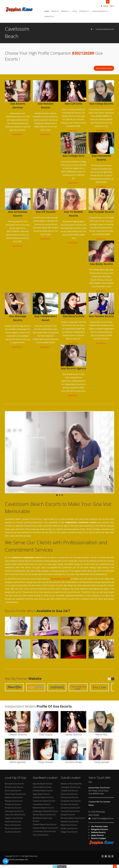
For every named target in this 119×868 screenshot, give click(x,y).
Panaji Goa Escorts (13, 804)
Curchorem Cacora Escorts (44, 831)
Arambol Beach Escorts (43, 791)
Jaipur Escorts (98, 835)
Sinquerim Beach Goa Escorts (45, 828)
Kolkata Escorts (98, 832)
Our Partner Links (99, 826)
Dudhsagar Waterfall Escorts (45, 811)
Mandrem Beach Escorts (43, 808)
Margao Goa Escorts (14, 801)
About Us (55, 11)
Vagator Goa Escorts (14, 818)
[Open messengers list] (6, 861)
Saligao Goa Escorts (69, 832)
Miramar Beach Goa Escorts (73, 818)
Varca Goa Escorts (41, 835)
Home (47, 11)
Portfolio (85, 11)
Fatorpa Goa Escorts (69, 797)
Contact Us (49, 16)
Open (108, 2)
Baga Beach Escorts (41, 794)
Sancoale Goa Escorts (14, 811)
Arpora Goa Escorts (69, 794)
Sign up (104, 6)
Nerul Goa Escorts (13, 825)
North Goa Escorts (13, 828)
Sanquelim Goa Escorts (71, 801)
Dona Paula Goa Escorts (15, 794)
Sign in (112, 6)
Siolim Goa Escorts (13, 822)
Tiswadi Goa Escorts (69, 791)
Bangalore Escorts (100, 829)
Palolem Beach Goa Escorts (45, 824)
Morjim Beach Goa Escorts (44, 815)
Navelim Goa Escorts (70, 822)
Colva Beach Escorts (41, 804)
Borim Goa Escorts (13, 791)
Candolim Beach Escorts (43, 797)
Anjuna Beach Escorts (42, 787)
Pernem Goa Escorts (69, 804)
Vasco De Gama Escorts (15, 815)
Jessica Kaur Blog (101, 11)
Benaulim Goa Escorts (14, 784)
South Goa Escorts (13, 832)
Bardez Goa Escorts (69, 828)
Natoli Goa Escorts (69, 825)
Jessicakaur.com (22, 859)
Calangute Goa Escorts (71, 787)
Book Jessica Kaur (104, 68)
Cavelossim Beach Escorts (105, 29)
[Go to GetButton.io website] (6, 866)
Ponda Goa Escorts (13, 808)
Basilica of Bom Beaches (71, 784)
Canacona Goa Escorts (70, 808)
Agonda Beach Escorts (42, 784)
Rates (75, 11)
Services (65, 11)
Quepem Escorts (68, 815)
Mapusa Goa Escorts (14, 797)
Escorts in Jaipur (99, 838)
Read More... (18, 134)
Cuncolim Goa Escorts (70, 811)
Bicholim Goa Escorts (14, 787)
